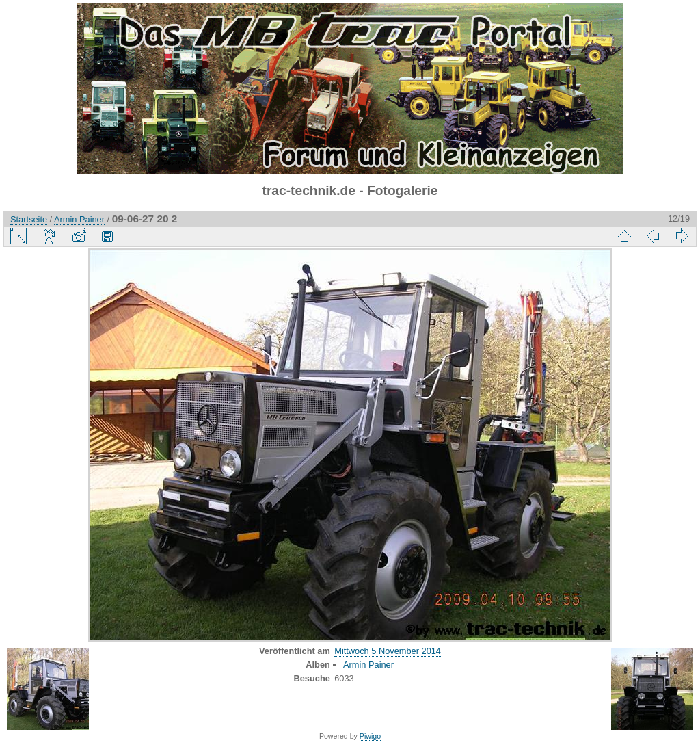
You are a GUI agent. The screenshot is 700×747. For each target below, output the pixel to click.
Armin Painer (79, 219)
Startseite (29, 219)
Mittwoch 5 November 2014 (388, 651)
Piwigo (370, 736)
